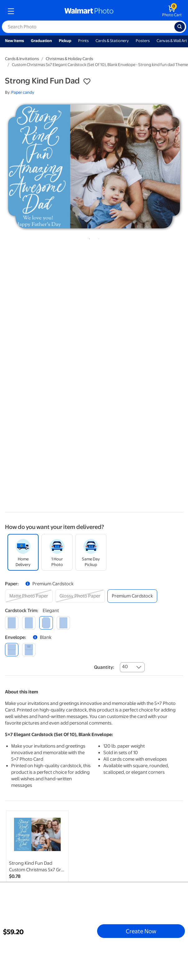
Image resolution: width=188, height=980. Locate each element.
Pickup (65, 41)
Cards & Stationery (112, 41)
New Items (14, 41)
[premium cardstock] (132, 596)
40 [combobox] (125, 667)
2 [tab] (97, 238)
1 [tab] (88, 238)
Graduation (41, 41)
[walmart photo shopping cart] (172, 11)
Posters (143, 41)
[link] (37, 856)
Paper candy (23, 92)
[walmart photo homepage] (89, 11)
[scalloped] (63, 623)
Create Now (141, 931)
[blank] (12, 650)
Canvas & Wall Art (172, 41)
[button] (87, 82)
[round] (29, 623)
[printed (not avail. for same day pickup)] (29, 650)
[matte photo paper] (29, 596)
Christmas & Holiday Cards (69, 59)
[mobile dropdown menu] (11, 11)
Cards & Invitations (22, 59)
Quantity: (104, 667)
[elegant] (46, 623)
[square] (12, 623)
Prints (83, 41)
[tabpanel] (94, 167)
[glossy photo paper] (80, 596)
